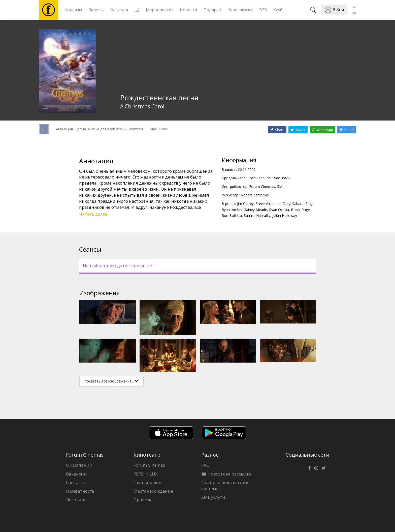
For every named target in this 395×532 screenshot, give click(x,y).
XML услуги (213, 497)
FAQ (205, 465)
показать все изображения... (111, 381)
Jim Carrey (245, 204)
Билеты (96, 10)
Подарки (212, 10)
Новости (188, 10)
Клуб (278, 10)
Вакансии (76, 474)
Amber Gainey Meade (249, 210)
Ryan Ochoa (279, 210)
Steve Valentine (268, 204)
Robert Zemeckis (255, 195)
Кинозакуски (240, 10)
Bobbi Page (300, 210)
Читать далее (93, 214)
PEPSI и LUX (146, 474)
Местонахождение (153, 491)
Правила (143, 500)
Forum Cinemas (149, 465)
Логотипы (77, 500)
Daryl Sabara (293, 204)
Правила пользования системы (225, 485)
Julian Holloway (285, 215)
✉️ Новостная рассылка (226, 474)
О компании (79, 465)
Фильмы (74, 10)
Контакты (76, 482)
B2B (263, 10)
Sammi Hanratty (257, 215)
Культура (119, 10)
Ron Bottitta (232, 215)
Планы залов (147, 482)
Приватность (80, 491)
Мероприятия (160, 10)
